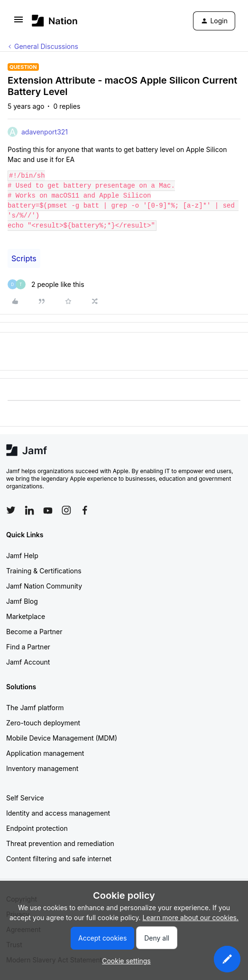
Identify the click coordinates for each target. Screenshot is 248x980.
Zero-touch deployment (43, 723)
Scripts (24, 258)
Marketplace (26, 616)
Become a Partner (34, 632)
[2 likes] (46, 284)
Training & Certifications (44, 571)
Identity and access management (58, 813)
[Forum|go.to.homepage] (55, 21)
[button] (18, 23)
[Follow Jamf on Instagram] (66, 510)
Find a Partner (28, 647)
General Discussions (46, 46)
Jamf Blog (22, 601)
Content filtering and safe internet (59, 859)
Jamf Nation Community (44, 586)
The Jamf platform (35, 708)
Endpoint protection (37, 828)
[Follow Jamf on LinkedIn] (29, 510)
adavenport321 (45, 132)
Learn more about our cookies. (191, 918)
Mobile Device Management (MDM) (62, 738)
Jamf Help (22, 556)
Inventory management (42, 768)
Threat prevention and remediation (60, 843)
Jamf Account (28, 662)
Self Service (25, 798)
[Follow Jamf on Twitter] (11, 510)
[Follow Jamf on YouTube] (48, 510)
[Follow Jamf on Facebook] (85, 510)
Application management (45, 753)
